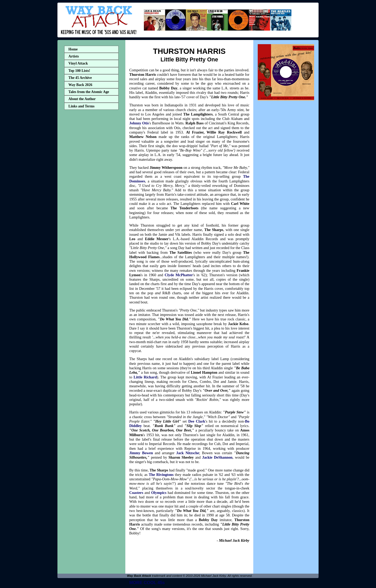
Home (73, 49)
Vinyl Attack (78, 63)
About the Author (82, 99)
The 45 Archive (80, 78)
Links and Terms (81, 106)
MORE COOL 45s (147, 583)
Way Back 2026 (80, 85)
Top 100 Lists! (79, 71)
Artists (74, 56)
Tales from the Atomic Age (89, 92)
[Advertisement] (91, 194)
